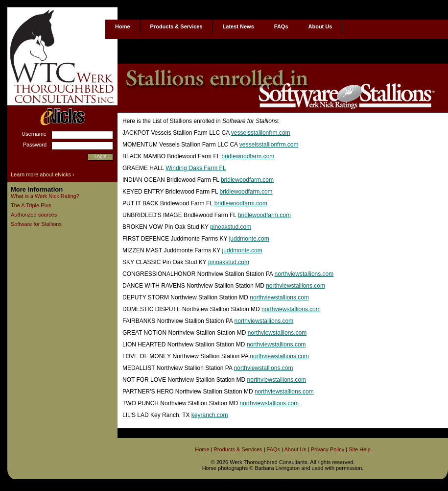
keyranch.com (210, 415)
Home (123, 26)
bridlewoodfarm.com (248, 156)
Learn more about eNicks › (43, 174)
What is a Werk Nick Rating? (45, 196)
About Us (320, 26)
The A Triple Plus (31, 205)
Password (35, 145)
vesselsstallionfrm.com (261, 133)
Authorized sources (34, 215)
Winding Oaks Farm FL (196, 168)
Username (34, 134)
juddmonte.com (249, 239)
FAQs (281, 26)
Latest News (238, 26)
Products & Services (177, 26)
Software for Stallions (36, 224)
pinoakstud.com (231, 227)
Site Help (360, 449)
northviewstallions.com (304, 274)
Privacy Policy (328, 449)
